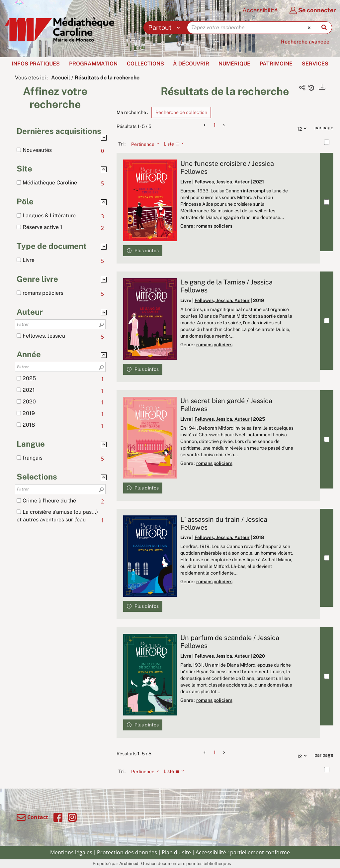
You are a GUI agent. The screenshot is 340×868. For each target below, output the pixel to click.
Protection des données (127, 852)
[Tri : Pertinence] (143, 144)
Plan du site (176, 852)
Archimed (129, 864)
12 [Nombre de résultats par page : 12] (303, 128)
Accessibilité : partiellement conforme (243, 852)
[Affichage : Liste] (176, 144)
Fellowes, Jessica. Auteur (222, 182)
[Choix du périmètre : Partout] (166, 28)
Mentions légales (71, 852)
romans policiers (214, 226)
